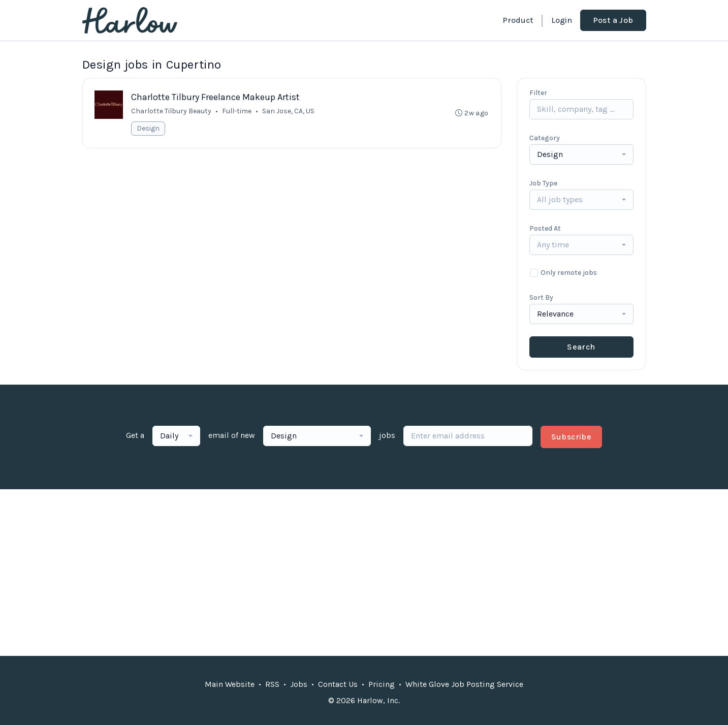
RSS (272, 684)
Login (562, 20)
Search (581, 347)
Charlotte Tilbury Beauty (172, 111)
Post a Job (613, 20)
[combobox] (581, 154)
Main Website (230, 684)
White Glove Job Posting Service (464, 684)
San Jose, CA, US (289, 111)
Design (149, 128)
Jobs (299, 684)
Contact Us (338, 684)
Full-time (237, 111)
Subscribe (572, 437)
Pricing (382, 684)
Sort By (541, 297)
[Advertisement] (364, 573)
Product (518, 20)
